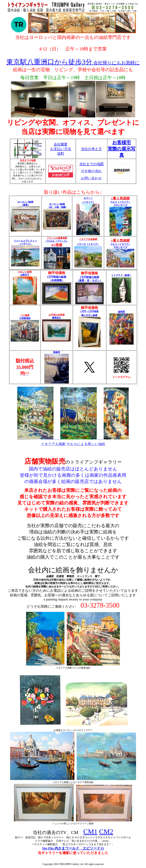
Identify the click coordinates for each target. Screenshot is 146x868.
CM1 (90, 832)
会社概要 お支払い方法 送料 (61, 149)
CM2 (106, 832)
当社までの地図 (91, 164)
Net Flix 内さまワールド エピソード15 (73, 848)
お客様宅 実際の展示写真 (122, 149)
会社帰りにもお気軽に (73, 63)
